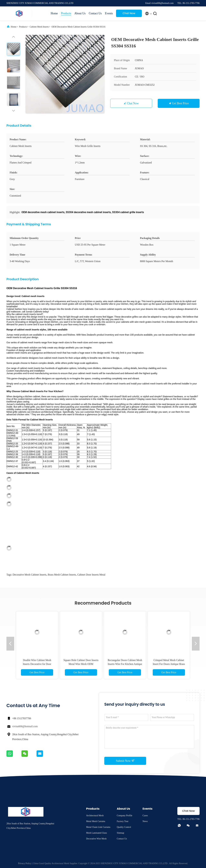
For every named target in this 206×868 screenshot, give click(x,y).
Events (109, 13)
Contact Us (95, 13)
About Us (80, 13)
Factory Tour (123, 821)
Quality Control (124, 827)
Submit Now (125, 761)
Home (54, 13)
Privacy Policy (25, 863)
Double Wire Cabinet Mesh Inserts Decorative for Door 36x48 (37, 664)
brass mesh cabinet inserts (62, 575)
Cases (145, 816)
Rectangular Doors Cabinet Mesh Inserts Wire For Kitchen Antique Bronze (125, 664)
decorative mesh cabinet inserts (29, 575)
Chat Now (129, 13)
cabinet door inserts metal (91, 575)
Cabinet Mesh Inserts (39, 27)
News (145, 821)
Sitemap (121, 833)
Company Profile (125, 816)
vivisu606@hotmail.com (25, 726)
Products (66, 13)
